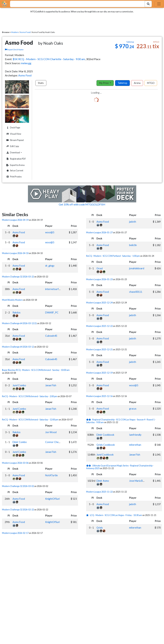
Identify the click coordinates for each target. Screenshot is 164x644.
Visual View (13, 134)
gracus (133, 409)
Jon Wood (51, 432)
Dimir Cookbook (105, 435)
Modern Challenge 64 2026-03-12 (18, 347)
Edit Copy (12, 146)
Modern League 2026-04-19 (15, 220)
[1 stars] (88, 515)
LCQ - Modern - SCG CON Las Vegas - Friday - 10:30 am (116, 515)
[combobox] (75, 4)
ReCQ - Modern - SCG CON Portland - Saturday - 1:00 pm (113, 256)
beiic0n (133, 245)
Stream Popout (15, 140)
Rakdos (17, 312)
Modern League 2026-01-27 (99, 232)
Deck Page (13, 128)
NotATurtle (51, 475)
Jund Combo (19, 385)
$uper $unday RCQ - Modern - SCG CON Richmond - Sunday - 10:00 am (36, 370)
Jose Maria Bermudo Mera (143, 481)
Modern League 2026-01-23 (99, 279)
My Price (104, 83)
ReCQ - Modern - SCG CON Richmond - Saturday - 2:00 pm (30, 396)
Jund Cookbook (105, 455)
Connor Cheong (54, 442)
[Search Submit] (148, 4)
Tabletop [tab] (122, 83)
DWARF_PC (52, 312)
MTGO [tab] (151, 83)
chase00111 (136, 292)
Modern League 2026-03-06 (15, 463)
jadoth (133, 222)
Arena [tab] (137, 83)
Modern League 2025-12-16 (99, 396)
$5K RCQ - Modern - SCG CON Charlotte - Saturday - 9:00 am (49, 59)
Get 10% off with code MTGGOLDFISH (82, 204)
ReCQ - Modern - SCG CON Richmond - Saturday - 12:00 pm (30, 420)
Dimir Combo (20, 442)
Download (17, 152)
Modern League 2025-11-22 (99, 492)
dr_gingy (50, 266)
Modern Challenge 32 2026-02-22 (18, 510)
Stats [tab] (41, 83)
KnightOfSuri (52, 499)
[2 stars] (89, 420)
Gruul (100, 268)
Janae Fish (51, 385)
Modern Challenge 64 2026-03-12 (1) (19, 323)
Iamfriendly (135, 435)
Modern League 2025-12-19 (99, 373)
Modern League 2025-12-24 (99, 303)
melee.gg (26, 63)
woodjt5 (50, 232)
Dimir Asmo (103, 481)
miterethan (135, 445)
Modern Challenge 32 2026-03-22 (18, 277)
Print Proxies (14, 177)
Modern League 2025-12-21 (99, 349)
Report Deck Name (14, 49)
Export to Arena (15, 165)
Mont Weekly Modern (12, 300)
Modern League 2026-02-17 (15, 533)
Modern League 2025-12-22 (99, 326)
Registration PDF (16, 159)
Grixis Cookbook (106, 445)
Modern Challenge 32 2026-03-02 (18, 486)
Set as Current (14, 171)
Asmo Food (25, 32)
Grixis (100, 528)
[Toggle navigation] (159, 4)
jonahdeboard (137, 268)
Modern (15, 32)
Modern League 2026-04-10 (15, 253)
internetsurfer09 (54, 289)
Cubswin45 (51, 336)
